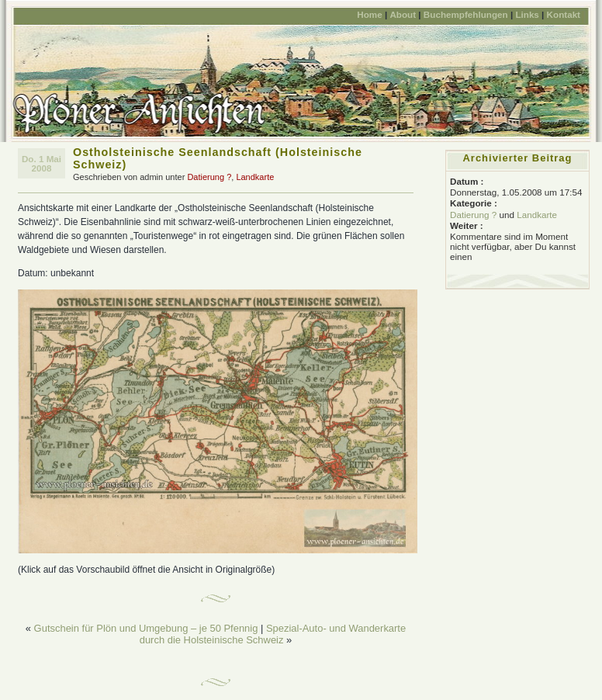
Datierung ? (209, 177)
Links (527, 14)
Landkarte (255, 177)
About (403, 14)
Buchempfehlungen (466, 14)
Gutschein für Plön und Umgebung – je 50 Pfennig (146, 628)
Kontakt (564, 14)
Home (369, 14)
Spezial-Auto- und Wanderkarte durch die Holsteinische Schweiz (273, 634)
